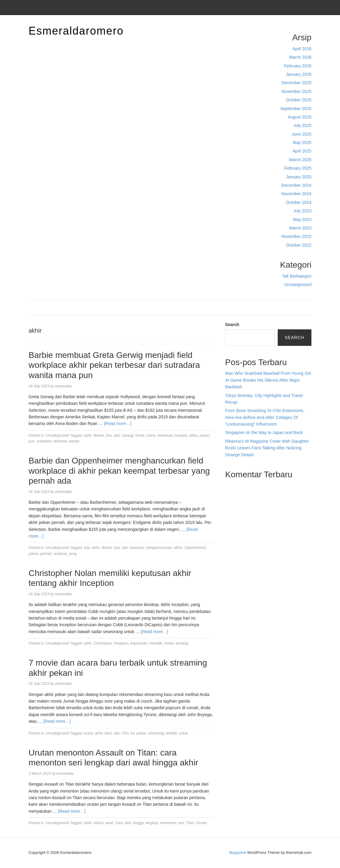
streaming (156, 733)
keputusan (139, 643)
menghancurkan (159, 548)
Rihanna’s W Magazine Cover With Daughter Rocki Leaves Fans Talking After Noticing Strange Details (267, 448)
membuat (165, 436)
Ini (133, 733)
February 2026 (298, 66)
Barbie (99, 436)
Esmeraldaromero (76, 31)
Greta (140, 436)
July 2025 (302, 125)
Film (125, 733)
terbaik (172, 733)
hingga (138, 823)
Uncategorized (298, 285)
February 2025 (298, 168)
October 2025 (299, 100)
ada (87, 548)
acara (88, 733)
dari (117, 436)
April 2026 (302, 49)
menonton (168, 823)
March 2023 (300, 228)
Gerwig (128, 436)
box (109, 436)
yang (73, 554)
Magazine (238, 853)
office (193, 436)
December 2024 (296, 185)
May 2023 (302, 220)
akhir (88, 436)
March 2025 (300, 160)
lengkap (152, 823)
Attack (98, 823)
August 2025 (300, 117)
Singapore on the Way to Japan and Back (264, 432)
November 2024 (296, 194)
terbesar (60, 441)
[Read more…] (118, 423)
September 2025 (296, 109)
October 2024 (299, 202)
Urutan (202, 823)
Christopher (103, 643)
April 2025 (302, 151)
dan (125, 548)
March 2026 (300, 57)
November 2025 (296, 91)
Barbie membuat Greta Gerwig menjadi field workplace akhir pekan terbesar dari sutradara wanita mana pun (114, 365)
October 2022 (299, 245)
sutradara (44, 441)
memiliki (156, 643)
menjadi (181, 436)
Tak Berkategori (297, 276)
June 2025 (302, 134)
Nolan (169, 643)
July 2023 (302, 211)
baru (108, 733)
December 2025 (296, 83)
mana (151, 436)
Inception (121, 643)
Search (232, 325)
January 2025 (299, 177)
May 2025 (302, 143)
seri (181, 823)
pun (32, 441)
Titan (190, 823)
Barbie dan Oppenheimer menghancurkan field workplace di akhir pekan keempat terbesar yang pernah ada (119, 471)
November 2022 (296, 236)
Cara (119, 823)
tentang (182, 643)
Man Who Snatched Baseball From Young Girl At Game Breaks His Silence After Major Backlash (268, 380)
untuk (183, 733)
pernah (46, 554)
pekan (205, 436)
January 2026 (299, 74)
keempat (137, 548)
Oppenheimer (195, 548)
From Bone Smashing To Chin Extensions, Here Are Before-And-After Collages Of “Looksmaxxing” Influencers (265, 417)
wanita (74, 441)
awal (109, 823)
